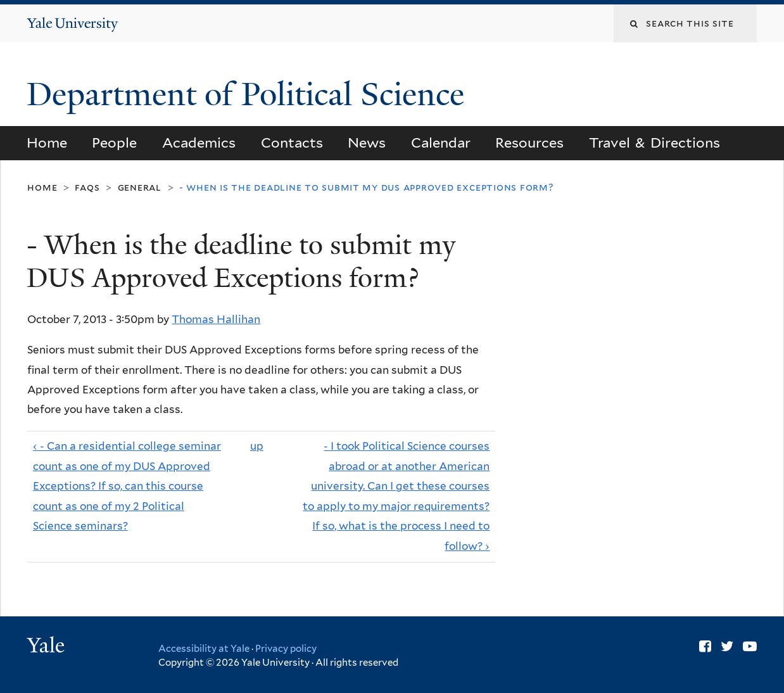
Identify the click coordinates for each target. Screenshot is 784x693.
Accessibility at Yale (204, 649)
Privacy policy (286, 649)
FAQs (87, 187)
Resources (529, 143)
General (140, 187)
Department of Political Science (250, 94)
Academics (199, 143)
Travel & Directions (654, 143)
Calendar (441, 143)
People (114, 143)
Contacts (292, 143)
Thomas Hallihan (216, 319)
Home (47, 143)
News (367, 143)
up (257, 446)
